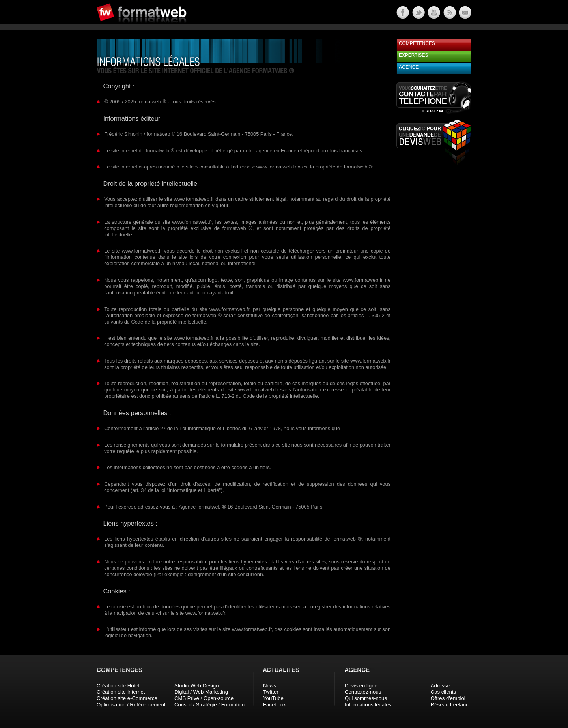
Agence (409, 67)
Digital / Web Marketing (201, 692)
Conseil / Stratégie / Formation (209, 705)
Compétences (417, 43)
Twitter (271, 692)
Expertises (413, 55)
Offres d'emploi (448, 698)
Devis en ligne (361, 686)
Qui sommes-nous (366, 698)
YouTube (273, 698)
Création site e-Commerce (127, 698)
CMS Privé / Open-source (204, 698)
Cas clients (444, 692)
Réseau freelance (451, 705)
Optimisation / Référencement (131, 705)
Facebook (275, 705)
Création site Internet (121, 692)
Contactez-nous (363, 692)
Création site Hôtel (118, 686)
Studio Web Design (197, 686)
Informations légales (368, 705)
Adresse (440, 686)
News (270, 686)
